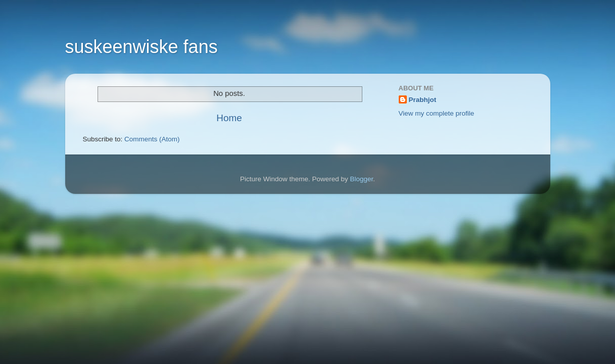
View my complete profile (437, 113)
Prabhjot (423, 100)
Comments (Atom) (152, 139)
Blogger (362, 179)
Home (229, 118)
